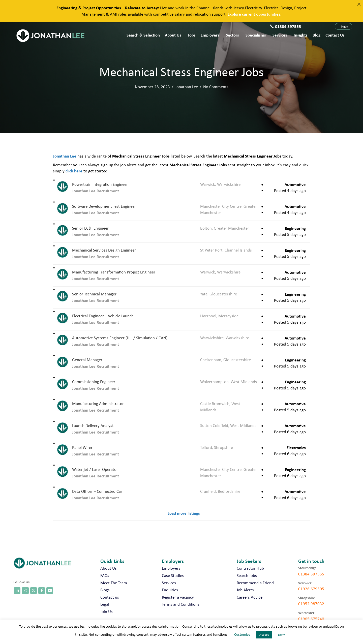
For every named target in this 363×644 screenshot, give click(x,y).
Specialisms (256, 35)
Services (280, 35)
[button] (343, 26)
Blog (316, 35)
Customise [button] (242, 634)
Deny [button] (281, 635)
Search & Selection (143, 35)
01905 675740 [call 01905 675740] (311, 619)
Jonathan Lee (187, 87)
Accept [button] (264, 635)
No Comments (216, 87)
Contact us (335, 35)
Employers (210, 35)
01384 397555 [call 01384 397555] (311, 574)
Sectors (232, 35)
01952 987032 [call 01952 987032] (311, 604)
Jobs (192, 35)
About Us (173, 35)
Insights (301, 35)
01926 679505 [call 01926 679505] (311, 589)
